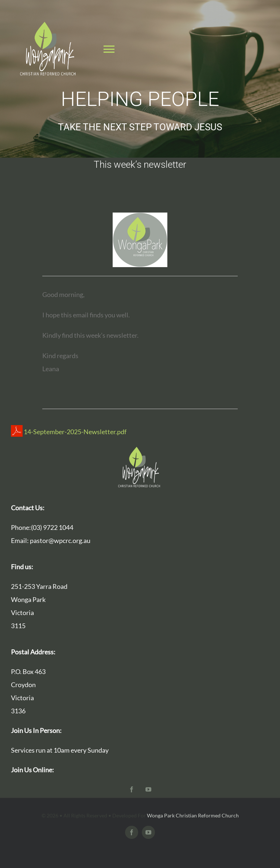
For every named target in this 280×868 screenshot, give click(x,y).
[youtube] (148, 789)
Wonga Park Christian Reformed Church (193, 815)
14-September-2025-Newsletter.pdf (69, 432)
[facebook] (132, 789)
